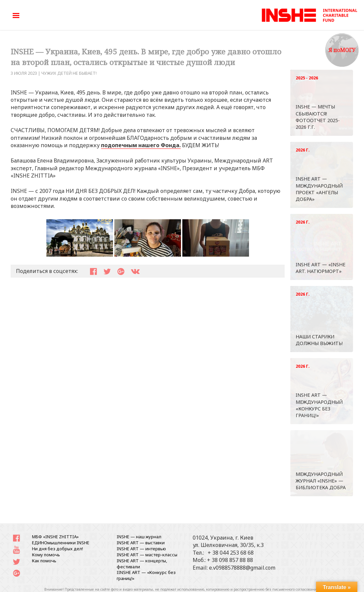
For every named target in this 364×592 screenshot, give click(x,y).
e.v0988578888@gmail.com (242, 568)
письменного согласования (296, 589)
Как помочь (44, 561)
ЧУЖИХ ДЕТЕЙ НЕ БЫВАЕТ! (69, 73)
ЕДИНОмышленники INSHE (61, 543)
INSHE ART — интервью (141, 549)
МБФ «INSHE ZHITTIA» (55, 537)
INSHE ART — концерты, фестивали (142, 564)
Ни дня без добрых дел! (57, 549)
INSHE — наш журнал (139, 537)
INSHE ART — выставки (141, 543)
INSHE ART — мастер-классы (147, 555)
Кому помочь (46, 555)
